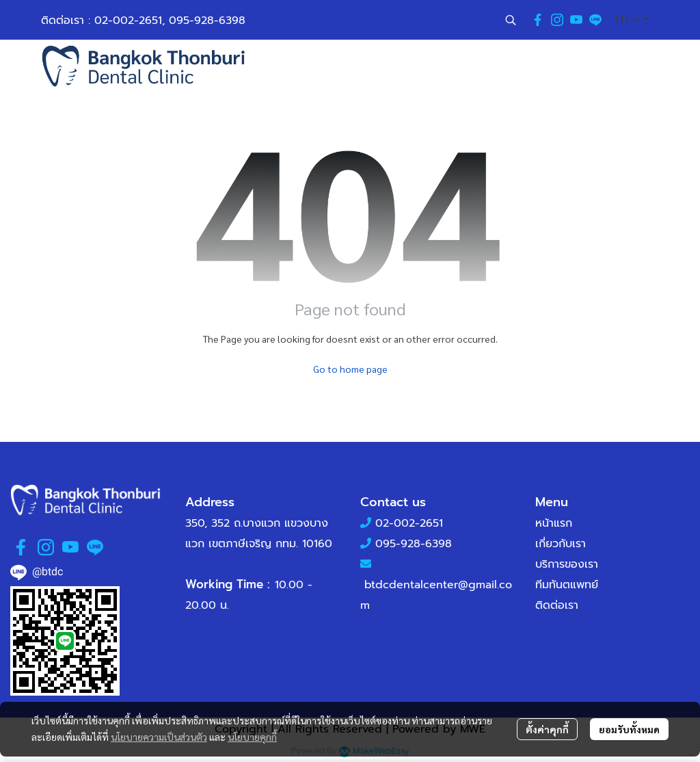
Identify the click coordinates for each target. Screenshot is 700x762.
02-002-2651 (128, 21)
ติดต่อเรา (557, 605)
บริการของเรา (567, 564)
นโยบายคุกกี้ (252, 737)
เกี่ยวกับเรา (561, 544)
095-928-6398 (207, 21)
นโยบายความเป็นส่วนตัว (159, 737)
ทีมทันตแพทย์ (567, 585)
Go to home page (350, 369)
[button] (511, 20)
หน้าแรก (554, 523)
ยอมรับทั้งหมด (629, 729)
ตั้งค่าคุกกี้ (547, 729)
